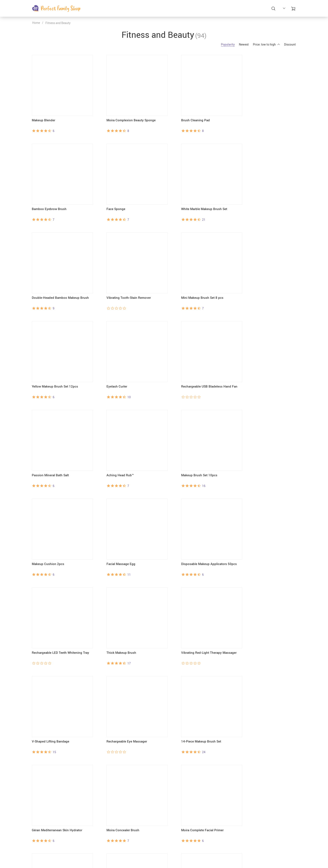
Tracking (173, 856)
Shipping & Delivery (180, 845)
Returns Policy (177, 851)
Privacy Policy (131, 851)
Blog (125, 845)
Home (36, 23)
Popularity (228, 44)
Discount (290, 44)
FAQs (171, 835)
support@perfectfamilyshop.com (54, 835)
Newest (244, 44)
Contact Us (129, 840)
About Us (128, 835)
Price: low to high (266, 44)
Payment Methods (179, 840)
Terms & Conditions (135, 856)
